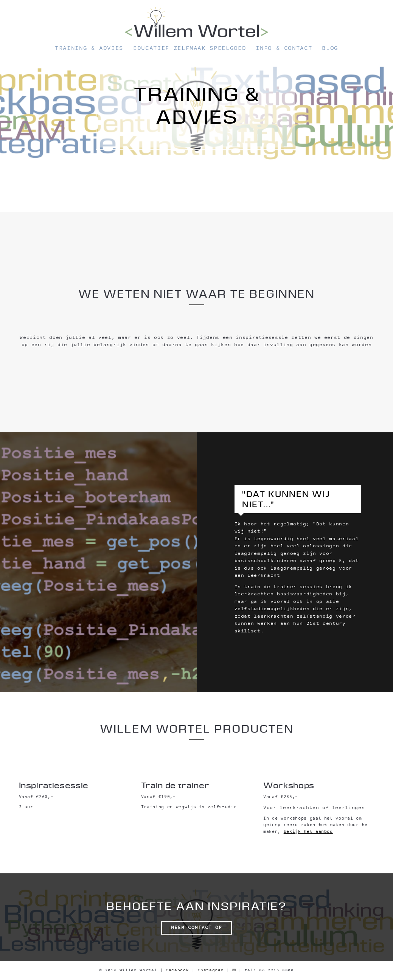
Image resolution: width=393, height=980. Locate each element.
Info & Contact (284, 49)
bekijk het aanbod (308, 832)
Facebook (177, 970)
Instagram (210, 970)
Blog (330, 49)
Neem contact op (196, 928)
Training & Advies (89, 49)
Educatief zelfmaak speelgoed (190, 49)
